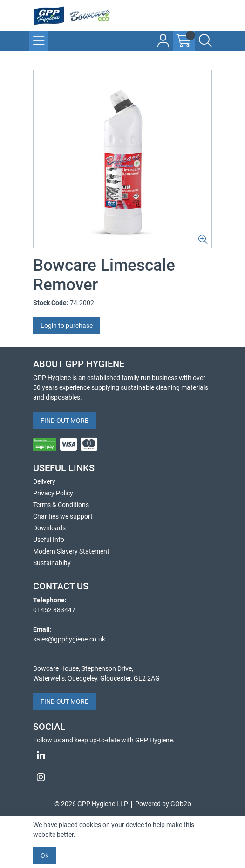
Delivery (44, 481)
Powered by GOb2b (163, 804)
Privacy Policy (53, 493)
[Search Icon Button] (205, 41)
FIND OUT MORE (65, 421)
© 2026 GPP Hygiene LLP (91, 804)
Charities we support (63, 516)
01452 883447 (54, 610)
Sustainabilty (52, 563)
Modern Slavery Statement (71, 551)
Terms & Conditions (61, 505)
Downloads (49, 528)
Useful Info (49, 540)
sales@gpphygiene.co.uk (69, 639)
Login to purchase (67, 326)
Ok (44, 855)
